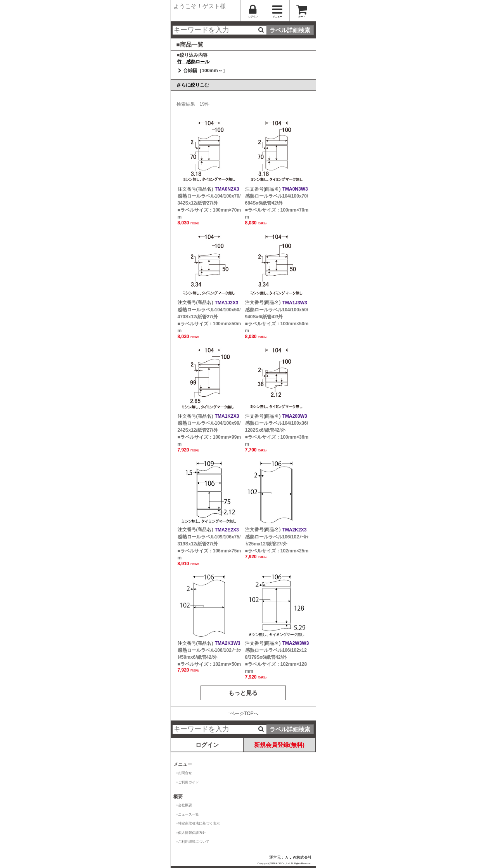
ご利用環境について (194, 842)
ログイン (207, 745)
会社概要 (185, 805)
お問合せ (185, 773)
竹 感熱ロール (193, 62)
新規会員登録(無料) (279, 745)
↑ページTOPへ (243, 713)
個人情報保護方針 (192, 833)
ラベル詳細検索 (290, 30)
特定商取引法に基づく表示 (199, 823)
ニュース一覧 (189, 814)
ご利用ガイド (189, 782)
